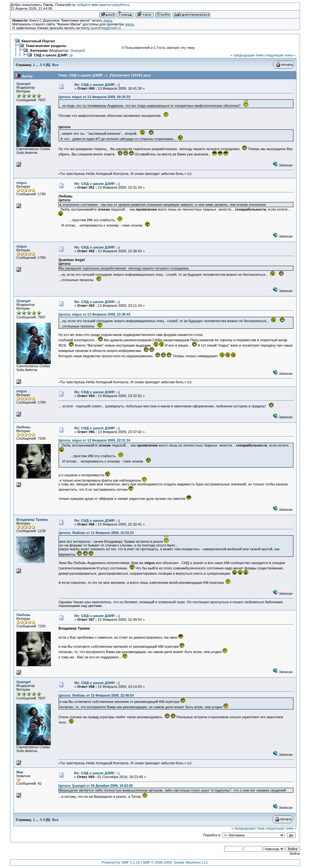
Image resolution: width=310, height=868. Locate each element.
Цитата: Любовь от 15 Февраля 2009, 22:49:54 (96, 695)
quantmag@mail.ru (106, 28)
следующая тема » (280, 55)
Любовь (23, 427)
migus (21, 183)
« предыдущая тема (247, 55)
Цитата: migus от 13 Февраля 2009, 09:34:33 (94, 97)
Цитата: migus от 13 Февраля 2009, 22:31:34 (94, 440)
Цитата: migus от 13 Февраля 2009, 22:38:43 (94, 314)
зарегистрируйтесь (114, 5)
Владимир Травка (32, 520)
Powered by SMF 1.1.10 (121, 862)
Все (55, 65)
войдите (84, 5)
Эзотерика (39, 50)
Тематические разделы (46, 46)
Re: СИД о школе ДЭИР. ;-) (97, 85)
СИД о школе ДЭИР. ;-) (53, 55)
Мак (20, 772)
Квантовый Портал (38, 41)
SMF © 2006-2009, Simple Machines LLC (175, 862)
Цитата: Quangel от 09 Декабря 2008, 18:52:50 (95, 786)
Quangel (77, 50)
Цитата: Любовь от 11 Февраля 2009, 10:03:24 (96, 533)
